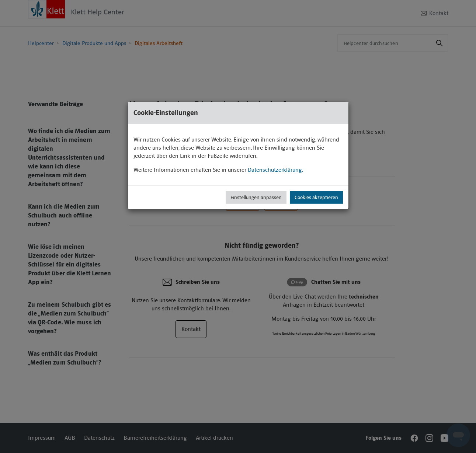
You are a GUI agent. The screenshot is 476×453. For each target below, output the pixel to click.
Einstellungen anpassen (256, 197)
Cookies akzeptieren (316, 197)
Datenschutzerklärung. (275, 170)
